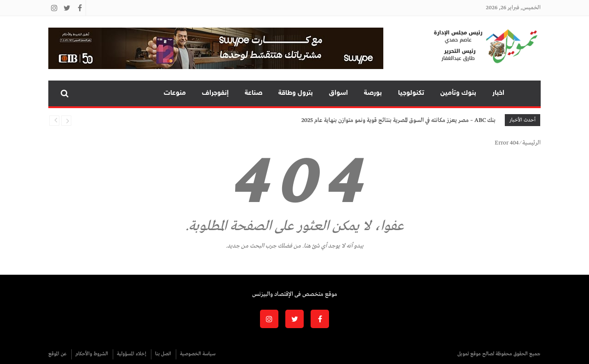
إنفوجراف (215, 93)
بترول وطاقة (296, 93)
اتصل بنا (163, 354)
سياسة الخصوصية (198, 354)
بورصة (373, 93)
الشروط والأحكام (92, 354)
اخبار (498, 93)
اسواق (338, 93)
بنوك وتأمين (458, 93)
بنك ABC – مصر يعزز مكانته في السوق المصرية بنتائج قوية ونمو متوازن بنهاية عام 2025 (398, 120)
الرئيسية (531, 143)
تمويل (526, 93)
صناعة (254, 93)
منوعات (175, 93)
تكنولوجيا (411, 93)
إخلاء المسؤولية (132, 354)
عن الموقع (58, 354)
